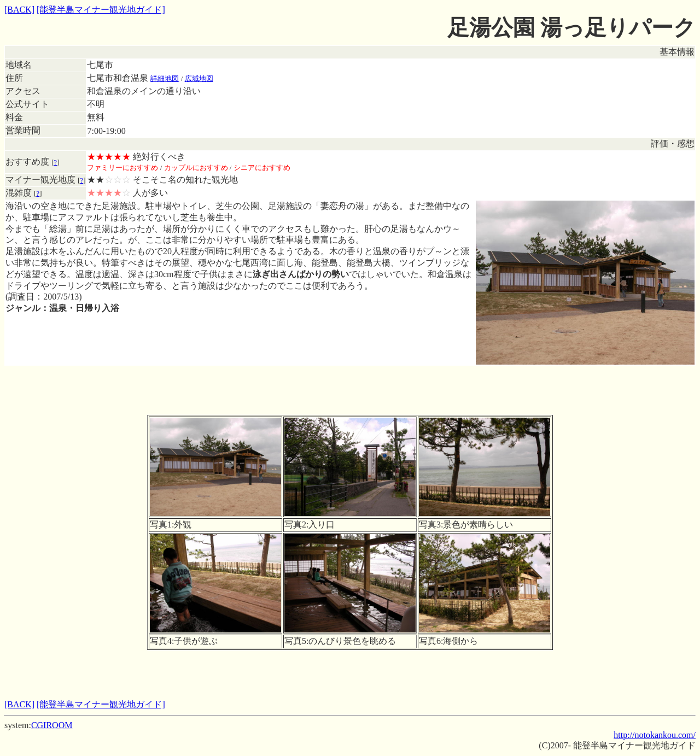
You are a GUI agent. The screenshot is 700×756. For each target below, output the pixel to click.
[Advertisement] (350, 390)
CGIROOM (52, 725)
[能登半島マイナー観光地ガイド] (101, 10)
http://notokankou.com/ (655, 735)
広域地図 (199, 78)
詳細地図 (165, 78)
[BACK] (19, 10)
